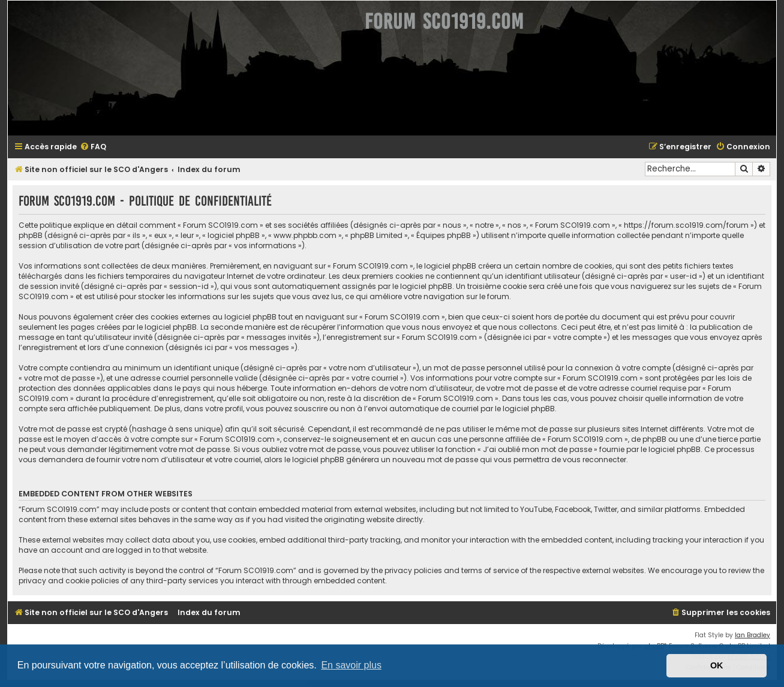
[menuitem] (93, 147)
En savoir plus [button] (351, 665)
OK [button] (717, 665)
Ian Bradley (753, 635)
